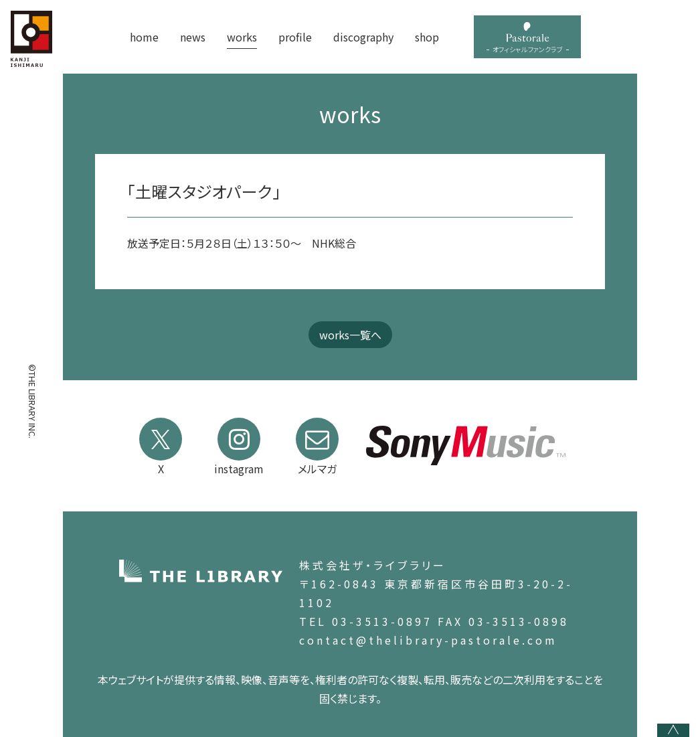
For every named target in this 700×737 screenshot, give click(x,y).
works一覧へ (350, 335)
